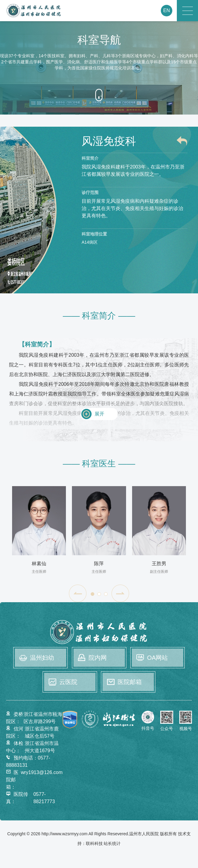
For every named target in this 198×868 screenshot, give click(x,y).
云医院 (68, 682)
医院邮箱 (130, 682)
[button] (78, 593)
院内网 (98, 658)
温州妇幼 (42, 658)
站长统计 (112, 843)
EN (167, 10)
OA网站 (157, 658)
